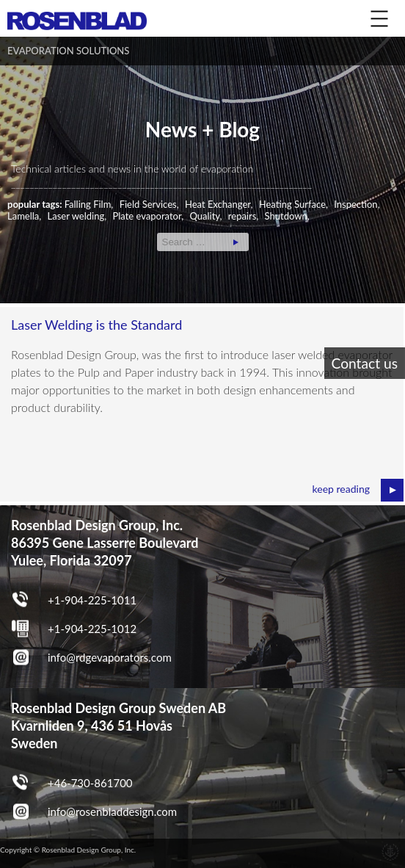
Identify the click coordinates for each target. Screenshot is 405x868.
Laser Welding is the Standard (96, 325)
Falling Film (88, 204)
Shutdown (286, 216)
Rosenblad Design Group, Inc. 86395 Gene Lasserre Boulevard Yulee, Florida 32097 (105, 543)
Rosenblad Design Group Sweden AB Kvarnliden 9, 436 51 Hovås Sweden (118, 726)
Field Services (148, 204)
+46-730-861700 (90, 783)
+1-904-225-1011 (92, 600)
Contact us (365, 363)
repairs (242, 216)
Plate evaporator (147, 216)
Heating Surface (292, 204)
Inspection (355, 204)
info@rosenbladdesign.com (112, 811)
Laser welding (76, 216)
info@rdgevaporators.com (110, 657)
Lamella (23, 216)
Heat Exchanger (218, 204)
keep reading (341, 489)
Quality (204, 216)
